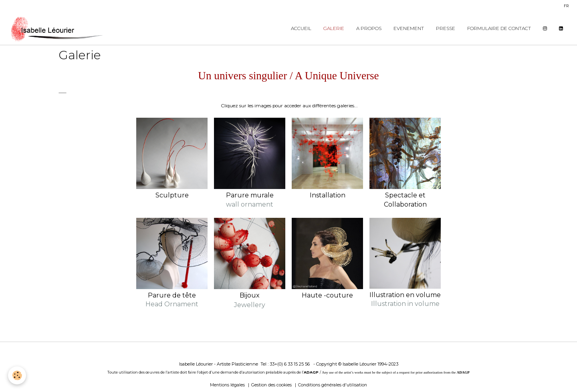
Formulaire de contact (499, 28)
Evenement (409, 28)
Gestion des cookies (271, 385)
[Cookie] (17, 375)
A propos (369, 28)
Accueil (301, 28)
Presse (446, 28)
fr (566, 6)
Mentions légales (227, 385)
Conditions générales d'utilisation (333, 385)
